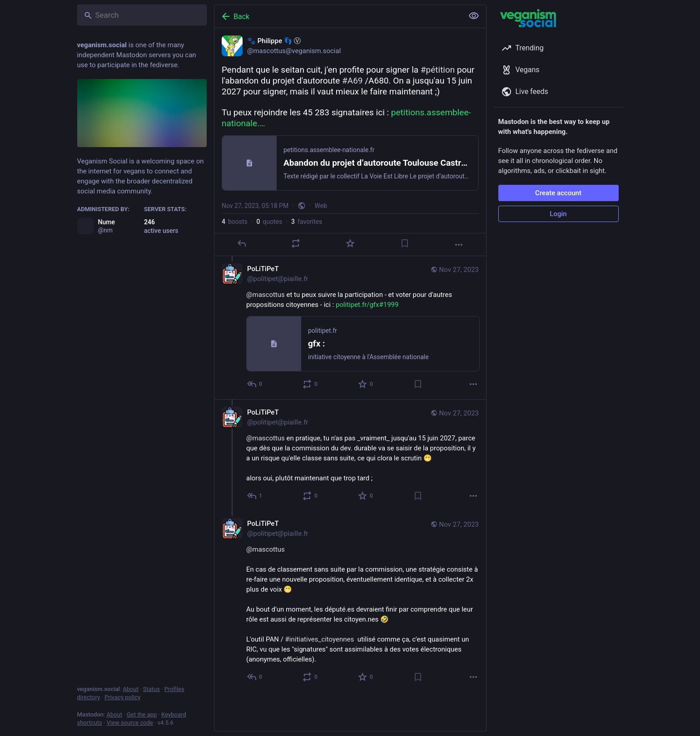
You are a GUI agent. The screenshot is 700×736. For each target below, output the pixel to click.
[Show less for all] (474, 16)
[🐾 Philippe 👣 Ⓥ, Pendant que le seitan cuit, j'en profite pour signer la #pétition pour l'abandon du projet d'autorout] (350, 142)
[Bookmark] (404, 243)
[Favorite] (350, 243)
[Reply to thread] (255, 384)
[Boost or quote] (296, 243)
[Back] (338, 16)
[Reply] (241, 243)
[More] (459, 245)
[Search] (142, 15)
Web (321, 206)
